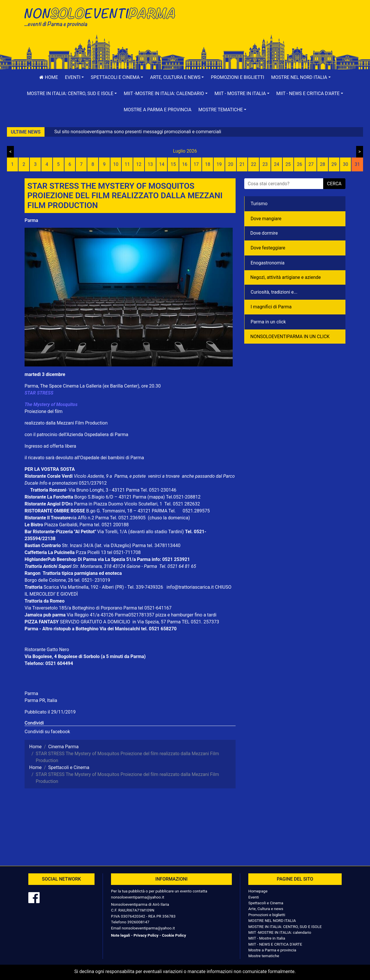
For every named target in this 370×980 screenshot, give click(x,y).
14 (162, 164)
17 (196, 164)
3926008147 (138, 922)
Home (49, 77)
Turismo (259, 204)
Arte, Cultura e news (266, 909)
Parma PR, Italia (41, 700)
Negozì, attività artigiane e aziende (286, 277)
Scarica (52, 587)
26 (299, 164)
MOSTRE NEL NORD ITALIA (272, 920)
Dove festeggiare (268, 248)
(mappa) (157, 497)
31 (357, 164)
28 (323, 164)
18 (208, 164)
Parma (31, 220)
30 (345, 164)
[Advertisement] (267, 23)
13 (150, 164)
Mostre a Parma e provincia (158, 110)
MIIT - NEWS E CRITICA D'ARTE (275, 944)
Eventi (254, 897)
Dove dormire (264, 233)
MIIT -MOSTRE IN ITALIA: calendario (280, 932)
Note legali (121, 935)
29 (334, 164)
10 (116, 164)
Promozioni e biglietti (237, 77)
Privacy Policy (146, 935)
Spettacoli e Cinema (266, 903)
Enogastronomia (268, 263)
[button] (75, 77)
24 (277, 164)
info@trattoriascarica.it (190, 587)
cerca (334, 184)
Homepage (258, 891)
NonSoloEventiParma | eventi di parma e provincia (103, 17)
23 (265, 164)
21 (242, 164)
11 (127, 164)
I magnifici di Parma (271, 307)
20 (231, 164)
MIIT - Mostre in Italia (267, 938)
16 (185, 164)
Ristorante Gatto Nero (47, 650)
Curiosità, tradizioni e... (274, 292)
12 (139, 164)
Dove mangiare (266, 219)
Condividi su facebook (47, 732)
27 (311, 164)
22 (254, 164)
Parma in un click (268, 322)
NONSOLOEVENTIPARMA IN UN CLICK (290, 337)
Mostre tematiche (264, 956)
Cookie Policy (174, 935)
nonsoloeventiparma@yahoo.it (138, 897)
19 (219, 164)
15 (173, 164)
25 (288, 164)
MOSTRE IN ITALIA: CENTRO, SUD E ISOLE (285, 927)
